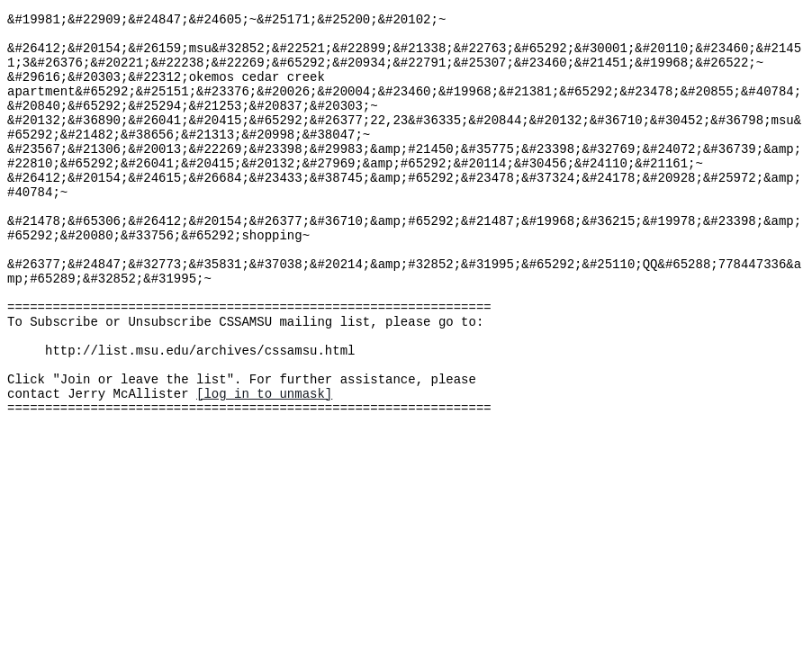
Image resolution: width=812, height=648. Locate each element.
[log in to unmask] (264, 466)
